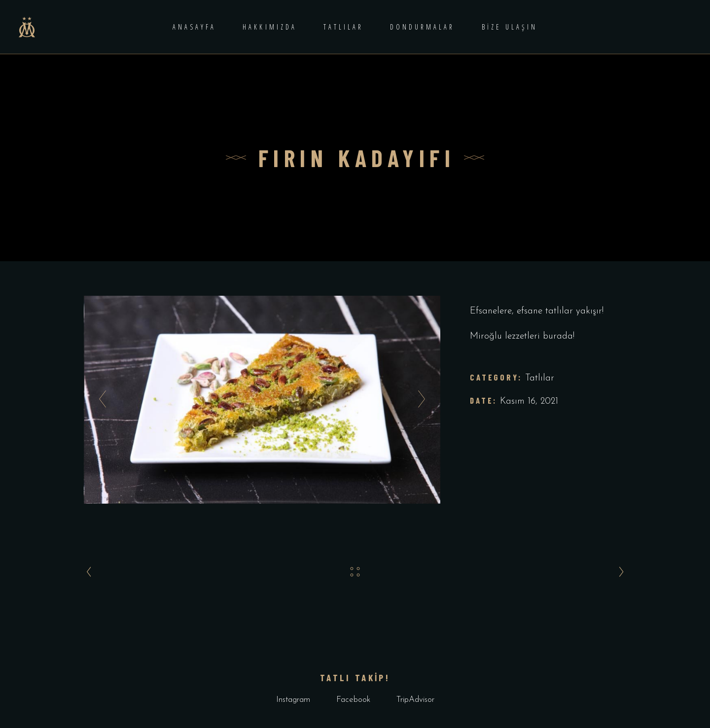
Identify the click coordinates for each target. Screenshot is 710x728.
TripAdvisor (415, 700)
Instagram (293, 700)
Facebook (353, 700)
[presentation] (100, 400)
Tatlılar (540, 378)
